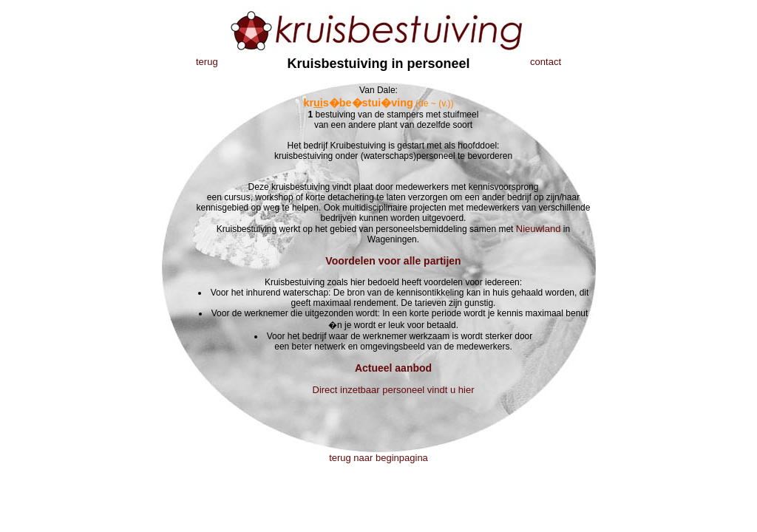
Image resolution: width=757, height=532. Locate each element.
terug (207, 62)
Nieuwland (539, 229)
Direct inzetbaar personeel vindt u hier (394, 390)
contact (546, 62)
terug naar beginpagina (378, 458)
